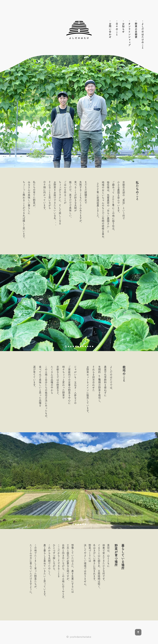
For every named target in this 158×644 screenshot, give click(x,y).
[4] (73, 346)
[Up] (138, 632)
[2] (68, 346)
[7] (81, 346)
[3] (71, 346)
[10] (88, 346)
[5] (76, 346)
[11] (90, 346)
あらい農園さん (108, 218)
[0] (93, 346)
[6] (78, 346)
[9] (85, 346)
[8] (83, 346)
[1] (66, 346)
